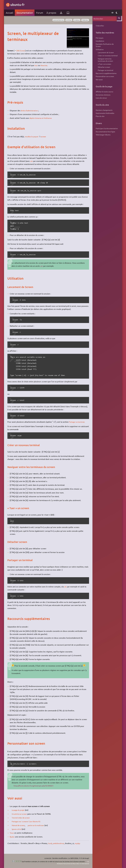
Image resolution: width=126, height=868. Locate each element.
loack (50, 843)
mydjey (80, 843)
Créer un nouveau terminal (107, 58)
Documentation (25, 13)
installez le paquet (32, 136)
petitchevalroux (60, 843)
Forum (40, 13)
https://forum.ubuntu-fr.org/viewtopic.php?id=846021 (37, 786)
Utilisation (100, 51)
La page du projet (19, 810)
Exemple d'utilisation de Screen (105, 46)
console (75, 20)
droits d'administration (30, 110)
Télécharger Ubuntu (103, 142)
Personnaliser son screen (105, 81)
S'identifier (100, 26)
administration (55, 20)
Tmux (12, 833)
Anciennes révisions (103, 100)
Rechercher (119, 19)
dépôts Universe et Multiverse (42, 118)
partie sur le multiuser (39, 825)
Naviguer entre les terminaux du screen (105, 62)
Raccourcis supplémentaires (106, 77)
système (66, 20)
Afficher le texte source (104, 96)
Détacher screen (104, 70)
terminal (85, 20)
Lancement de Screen (106, 54)
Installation (100, 42)
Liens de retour (101, 103)
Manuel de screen (20, 825)
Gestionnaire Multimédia (105, 119)
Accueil (10, 13)
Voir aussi (99, 84)
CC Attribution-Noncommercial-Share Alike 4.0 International (69, 862)
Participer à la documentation (107, 135)
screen (46, 136)
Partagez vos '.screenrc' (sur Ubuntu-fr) (29, 821)
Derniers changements (104, 116)
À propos (52, 13)
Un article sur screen (21, 814)
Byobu (12, 837)
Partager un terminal (78, 422)
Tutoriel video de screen (22, 818)
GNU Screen (22, 50)
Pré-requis (99, 38)
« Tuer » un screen (104, 67)
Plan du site (100, 122)
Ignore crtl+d (18, 829)
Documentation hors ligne (105, 138)
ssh (32, 161)
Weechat (45, 65)
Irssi (36, 65)
